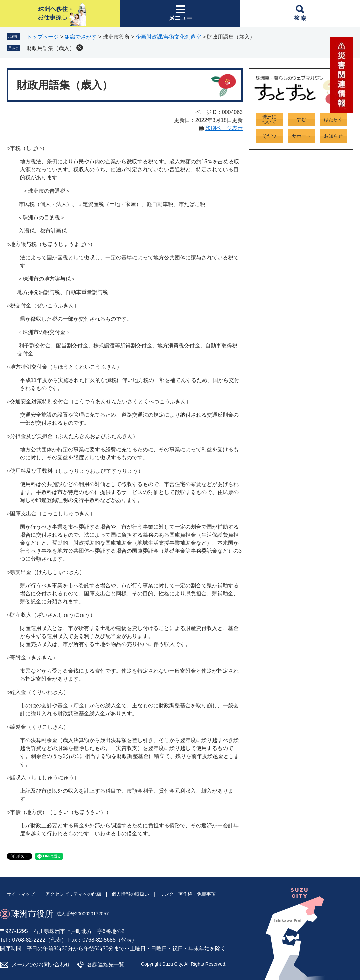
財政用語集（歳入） (51, 48)
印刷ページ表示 (224, 128)
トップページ (43, 37)
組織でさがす (81, 37)
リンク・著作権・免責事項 (188, 894)
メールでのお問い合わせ (41, 964)
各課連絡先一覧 (106, 964)
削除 (80, 48)
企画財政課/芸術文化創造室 (168, 37)
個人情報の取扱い (130, 894)
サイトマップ (21, 894)
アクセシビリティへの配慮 (73, 894)
